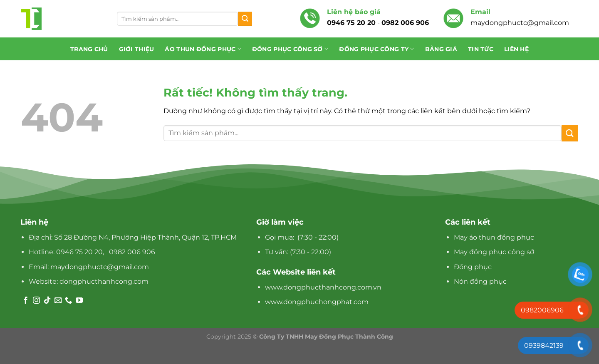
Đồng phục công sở (290, 49)
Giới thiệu (137, 49)
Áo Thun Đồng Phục (203, 49)
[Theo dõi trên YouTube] (79, 301)
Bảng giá (441, 49)
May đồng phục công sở (494, 252)
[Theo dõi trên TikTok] (47, 301)
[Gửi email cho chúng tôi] (58, 301)
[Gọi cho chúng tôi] (68, 301)
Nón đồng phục (480, 281)
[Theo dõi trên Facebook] (26, 301)
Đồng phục (473, 267)
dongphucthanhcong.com (104, 281)
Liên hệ (516, 49)
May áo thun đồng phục (494, 237)
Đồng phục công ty (376, 49)
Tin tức (481, 49)
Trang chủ (89, 49)
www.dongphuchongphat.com (317, 302)
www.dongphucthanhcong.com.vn (323, 287)
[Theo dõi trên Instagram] (36, 301)
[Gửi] (245, 19)
